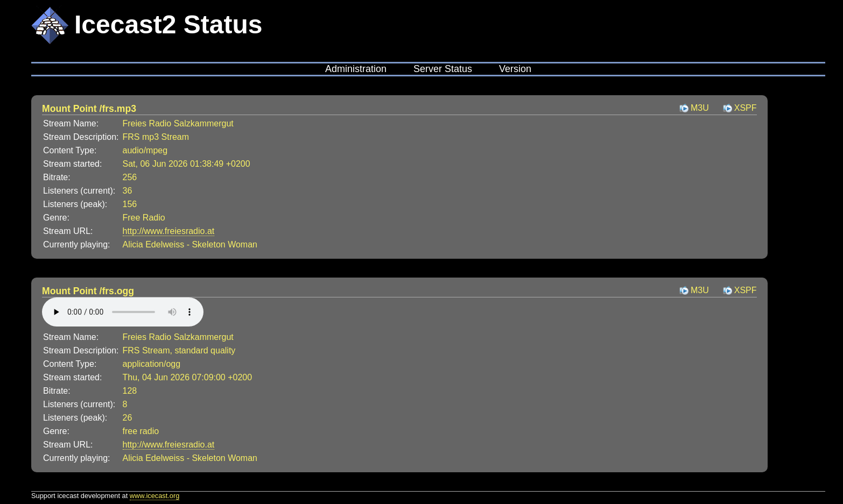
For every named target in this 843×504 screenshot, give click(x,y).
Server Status (443, 69)
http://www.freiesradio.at (169, 231)
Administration (356, 69)
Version (515, 69)
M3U (700, 108)
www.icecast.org (154, 496)
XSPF (746, 108)
